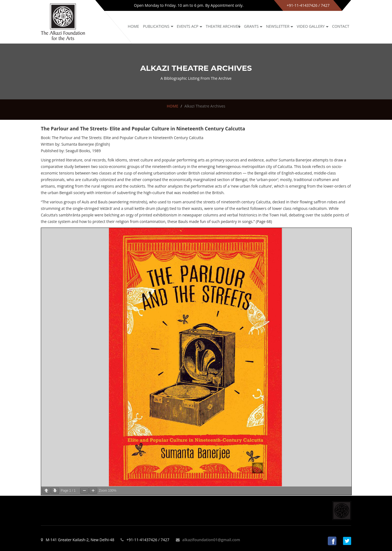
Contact (341, 26)
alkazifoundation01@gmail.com (211, 540)
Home (133, 26)
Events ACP (188, 26)
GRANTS (252, 26)
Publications (156, 26)
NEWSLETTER (278, 26)
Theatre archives (223, 26)
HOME (172, 106)
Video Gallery (311, 26)
